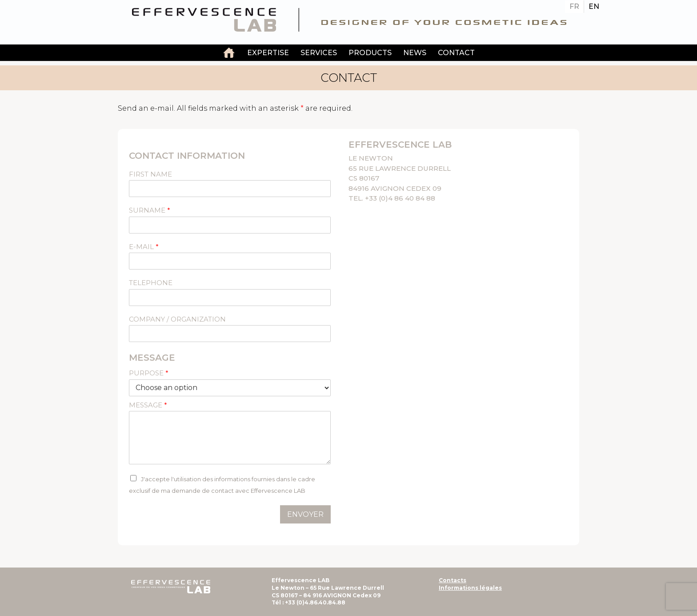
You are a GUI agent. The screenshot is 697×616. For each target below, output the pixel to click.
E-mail (144, 247)
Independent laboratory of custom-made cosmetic (229, 54)
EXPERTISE (268, 53)
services (319, 53)
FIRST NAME (150, 174)
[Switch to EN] (594, 7)
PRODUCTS (370, 53)
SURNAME (150, 210)
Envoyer (305, 514)
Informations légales (470, 588)
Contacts (453, 580)
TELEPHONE (151, 283)
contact (456, 53)
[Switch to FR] (574, 7)
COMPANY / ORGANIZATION (177, 319)
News (415, 53)
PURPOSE (149, 373)
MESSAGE (148, 405)
